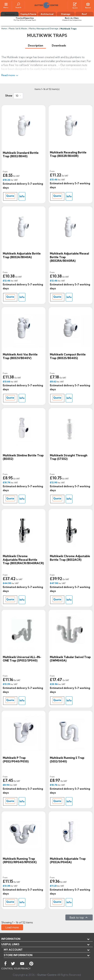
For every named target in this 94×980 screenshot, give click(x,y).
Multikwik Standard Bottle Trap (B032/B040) (21, 154)
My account (13, 950)
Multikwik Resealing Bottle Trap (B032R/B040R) (68, 154)
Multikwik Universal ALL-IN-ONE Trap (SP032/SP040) (22, 659)
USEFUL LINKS (10, 944)
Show (9, 96)
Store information (18, 955)
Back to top (79, 917)
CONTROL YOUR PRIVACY (16, 969)
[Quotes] (75, 4)
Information (11, 939)
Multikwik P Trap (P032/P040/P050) (16, 760)
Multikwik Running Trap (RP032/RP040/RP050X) (20, 860)
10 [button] (17, 96)
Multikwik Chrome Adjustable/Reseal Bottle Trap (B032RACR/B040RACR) (23, 560)
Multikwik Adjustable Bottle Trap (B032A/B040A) (22, 255)
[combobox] (18, 96)
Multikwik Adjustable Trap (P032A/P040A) (68, 860)
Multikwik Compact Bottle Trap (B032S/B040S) (68, 356)
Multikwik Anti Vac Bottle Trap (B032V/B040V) (20, 356)
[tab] (36, 46)
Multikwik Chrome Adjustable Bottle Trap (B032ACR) (70, 558)
